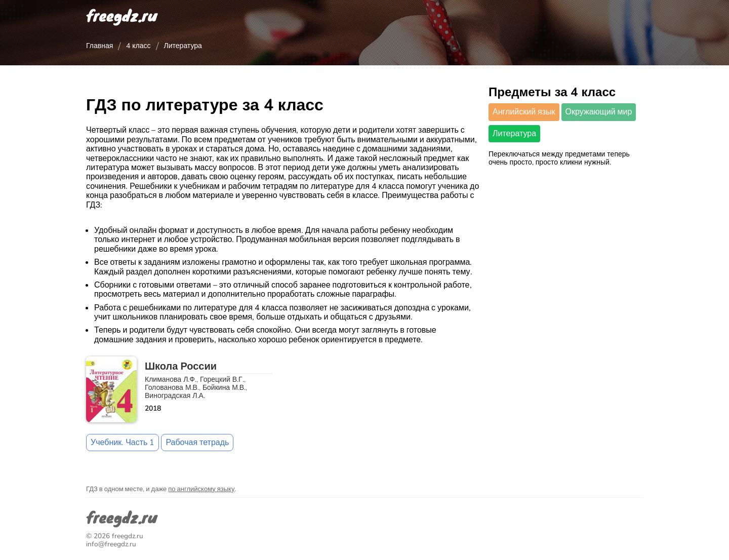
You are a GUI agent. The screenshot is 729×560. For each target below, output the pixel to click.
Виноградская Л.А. (175, 396)
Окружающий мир (599, 112)
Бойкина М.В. (224, 388)
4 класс (138, 46)
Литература (514, 134)
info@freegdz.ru (111, 544)
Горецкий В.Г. (222, 379)
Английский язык (524, 112)
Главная (99, 46)
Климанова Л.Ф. (171, 379)
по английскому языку (201, 489)
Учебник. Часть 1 (123, 443)
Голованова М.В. (172, 388)
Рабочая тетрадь (197, 443)
